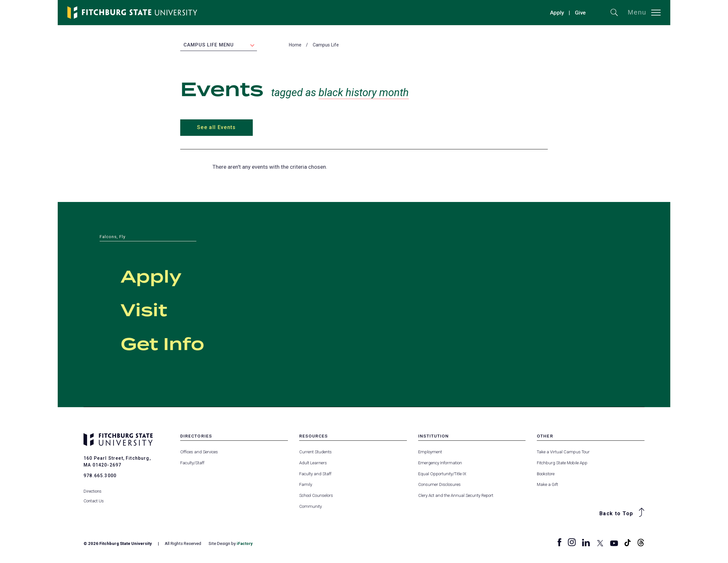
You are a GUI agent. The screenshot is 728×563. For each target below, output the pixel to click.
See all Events (216, 128)
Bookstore (546, 474)
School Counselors (316, 496)
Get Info (176, 344)
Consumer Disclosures (439, 485)
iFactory (245, 544)
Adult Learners (313, 463)
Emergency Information (440, 463)
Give (580, 13)
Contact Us (94, 497)
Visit (151, 310)
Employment (430, 452)
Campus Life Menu (209, 45)
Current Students (315, 452)
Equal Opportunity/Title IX (442, 474)
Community (310, 507)
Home (295, 45)
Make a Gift (547, 485)
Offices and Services (199, 452)
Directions (93, 488)
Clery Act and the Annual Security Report (456, 496)
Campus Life (326, 45)
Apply (557, 13)
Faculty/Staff (192, 463)
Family (306, 485)
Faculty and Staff (315, 474)
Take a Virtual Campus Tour (563, 452)
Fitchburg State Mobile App (562, 463)
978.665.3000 (100, 476)
